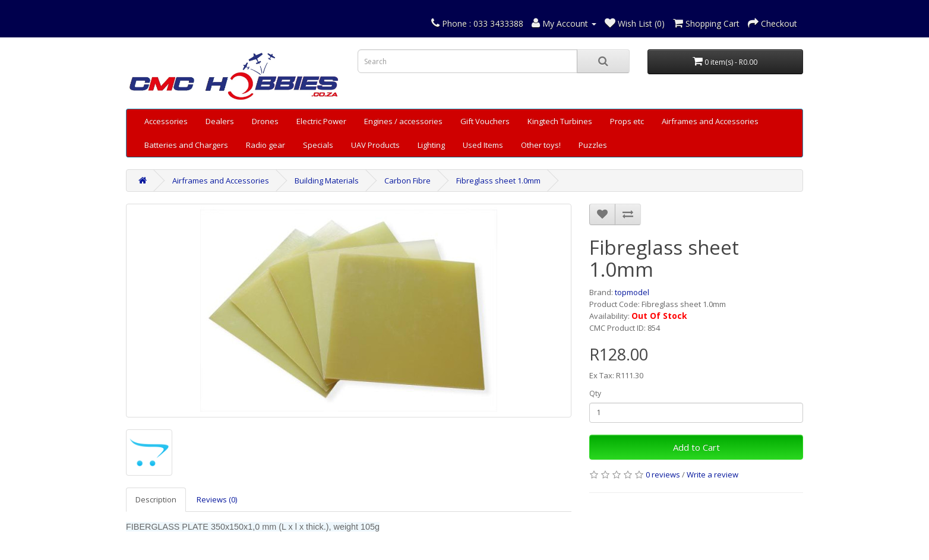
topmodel (632, 292)
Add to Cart (696, 447)
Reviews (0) (217, 499)
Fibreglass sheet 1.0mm (498, 181)
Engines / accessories (403, 121)
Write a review (712, 474)
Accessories (166, 121)
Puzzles (593, 145)
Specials (318, 145)
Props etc (627, 121)
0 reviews (663, 474)
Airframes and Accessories (710, 121)
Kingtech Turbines (560, 121)
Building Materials (327, 181)
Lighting (431, 145)
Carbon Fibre (407, 181)
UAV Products (375, 145)
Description (156, 499)
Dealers (220, 121)
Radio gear (266, 145)
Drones (265, 121)
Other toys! (541, 145)
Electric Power (321, 121)
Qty (595, 393)
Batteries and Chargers (186, 145)
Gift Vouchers (485, 121)
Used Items (483, 145)
